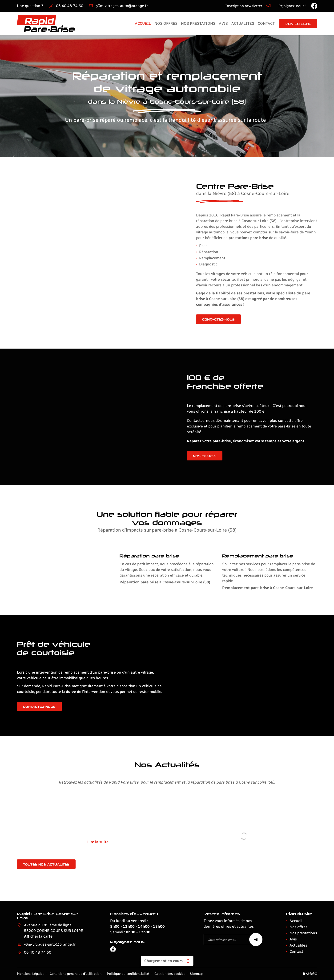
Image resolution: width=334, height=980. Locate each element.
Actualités (243, 23)
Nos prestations (198, 23)
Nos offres (166, 23)
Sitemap (196, 974)
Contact (266, 23)
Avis (223, 23)
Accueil (143, 23)
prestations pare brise (228, 238)
